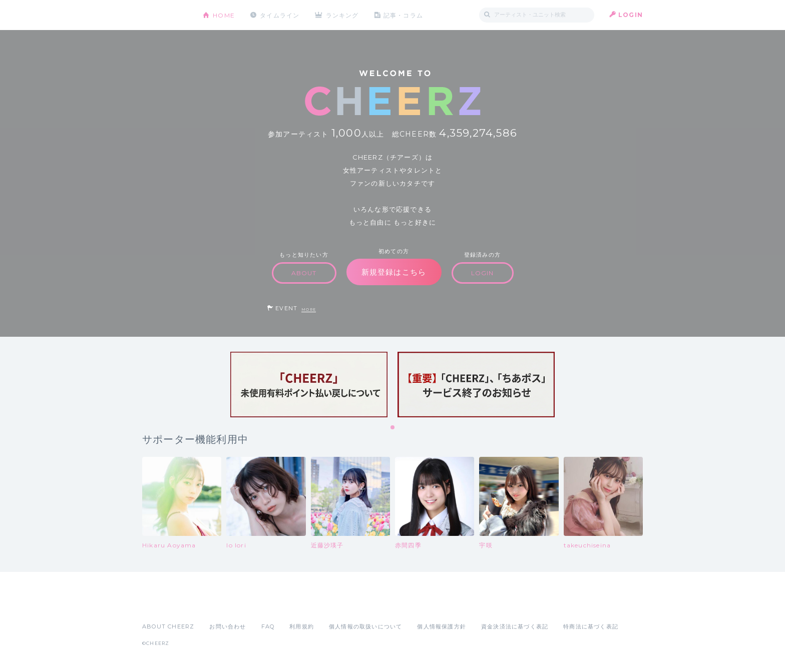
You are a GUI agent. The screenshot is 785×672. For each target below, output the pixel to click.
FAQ (268, 626)
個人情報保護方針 (442, 626)
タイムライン (280, 15)
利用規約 (302, 626)
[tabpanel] (309, 385)
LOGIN (631, 15)
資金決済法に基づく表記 (515, 626)
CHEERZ (165, 15)
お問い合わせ (228, 626)
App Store (165, 604)
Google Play (218, 604)
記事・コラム (404, 15)
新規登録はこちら (394, 272)
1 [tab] (393, 428)
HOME (224, 15)
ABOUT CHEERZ (168, 626)
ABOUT (304, 273)
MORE (309, 309)
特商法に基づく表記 (591, 626)
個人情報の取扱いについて (365, 626)
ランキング (343, 15)
